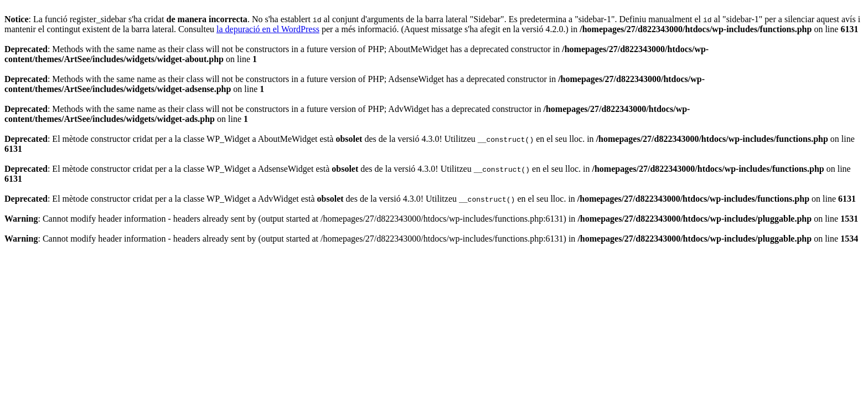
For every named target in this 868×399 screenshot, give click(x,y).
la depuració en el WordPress (268, 29)
